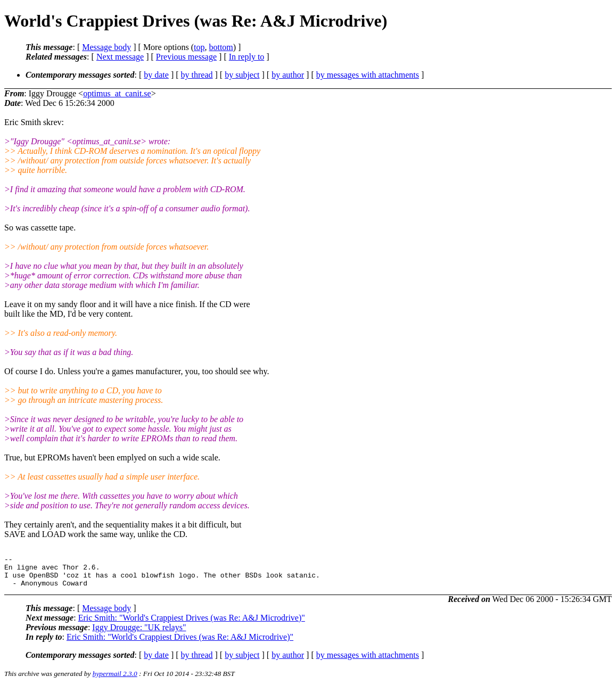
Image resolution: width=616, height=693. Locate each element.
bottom (221, 47)
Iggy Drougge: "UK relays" (139, 634)
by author (288, 75)
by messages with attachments (368, 75)
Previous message (186, 57)
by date (156, 75)
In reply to (247, 57)
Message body (106, 47)
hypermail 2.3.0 (115, 680)
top (199, 47)
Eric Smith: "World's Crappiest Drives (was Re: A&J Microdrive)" (192, 624)
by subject (242, 75)
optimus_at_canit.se (117, 93)
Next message (120, 57)
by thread (197, 75)
